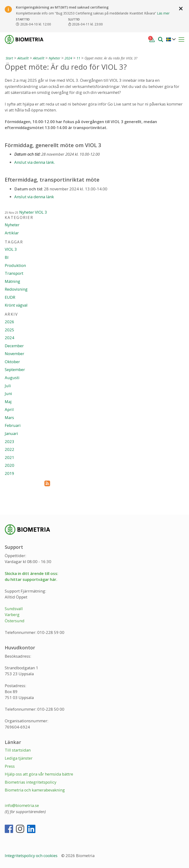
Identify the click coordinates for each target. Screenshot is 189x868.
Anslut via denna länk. (35, 162)
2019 (9, 473)
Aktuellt (23, 58)
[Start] (9, 58)
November (14, 354)
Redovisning (16, 289)
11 (78, 58)
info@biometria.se (22, 805)
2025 (9, 330)
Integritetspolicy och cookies (32, 856)
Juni (8, 393)
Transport (14, 273)
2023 (9, 441)
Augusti (12, 378)
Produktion (15, 265)
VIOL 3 (41, 212)
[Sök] (161, 39)
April (9, 409)
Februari (13, 425)
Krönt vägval (16, 305)
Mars (9, 417)
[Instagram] (20, 831)
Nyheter (54, 58)
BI (7, 257)
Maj (8, 402)
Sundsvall (14, 609)
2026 (9, 322)
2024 (68, 58)
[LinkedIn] (31, 831)
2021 (9, 457)
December (14, 346)
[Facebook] (9, 831)
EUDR (10, 297)
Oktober (12, 362)
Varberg (12, 615)
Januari (11, 433)
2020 (9, 465)
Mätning (12, 281)
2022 (9, 449)
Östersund (15, 621)
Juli (8, 386)
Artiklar (12, 233)
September (15, 369)
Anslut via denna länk (34, 197)
